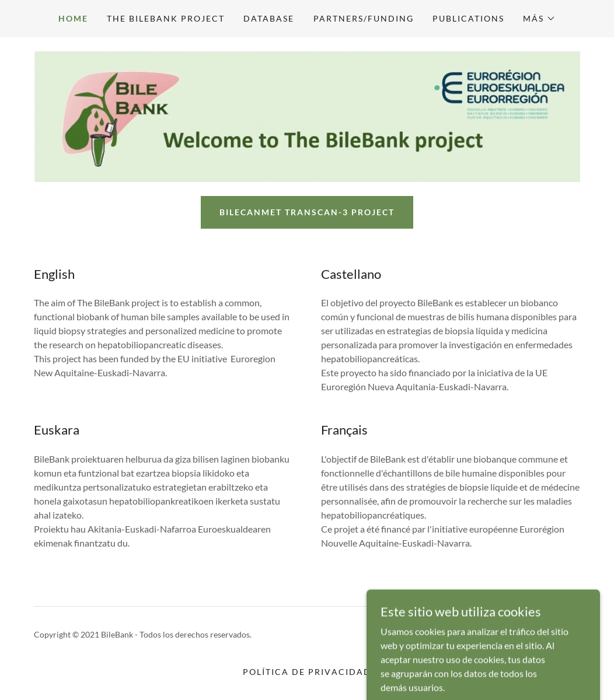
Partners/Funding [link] (364, 18)
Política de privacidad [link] (307, 672)
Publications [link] (468, 18)
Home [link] (73, 18)
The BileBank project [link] (166, 18)
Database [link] (269, 18)
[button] (539, 19)
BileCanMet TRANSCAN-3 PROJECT (307, 212)
